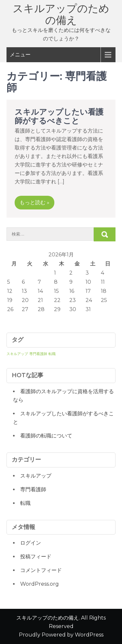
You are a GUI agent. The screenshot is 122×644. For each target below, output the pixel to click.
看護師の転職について (46, 436)
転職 (25, 503)
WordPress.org (40, 584)
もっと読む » (34, 202)
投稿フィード (36, 557)
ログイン (31, 543)
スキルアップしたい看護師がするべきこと (59, 116)
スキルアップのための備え (61, 14)
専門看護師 (33, 489)
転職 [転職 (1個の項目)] (52, 354)
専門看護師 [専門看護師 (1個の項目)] (38, 354)
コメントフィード (41, 570)
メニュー (20, 55)
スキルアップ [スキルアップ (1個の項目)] (17, 354)
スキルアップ (36, 476)
